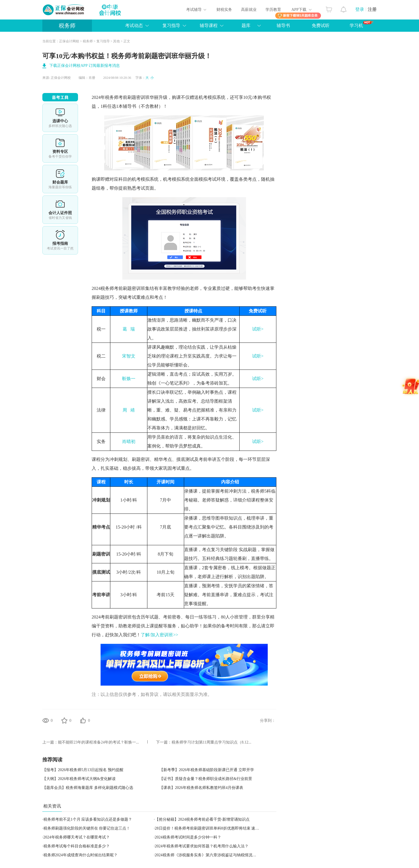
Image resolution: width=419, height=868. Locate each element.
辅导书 (283, 25)
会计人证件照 (60, 210)
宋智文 (129, 356)
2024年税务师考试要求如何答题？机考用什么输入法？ (202, 846)
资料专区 (60, 148)
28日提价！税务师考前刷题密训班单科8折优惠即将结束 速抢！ (209, 828)
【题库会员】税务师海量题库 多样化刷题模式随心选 (88, 788)
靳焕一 (129, 379)
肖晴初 (129, 442)
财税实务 (224, 10)
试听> (258, 329)
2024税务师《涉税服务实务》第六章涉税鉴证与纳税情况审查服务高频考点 (219, 855)
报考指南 (60, 240)
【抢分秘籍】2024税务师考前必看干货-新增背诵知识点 (202, 819)
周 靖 (129, 410)
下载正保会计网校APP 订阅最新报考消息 (85, 66)
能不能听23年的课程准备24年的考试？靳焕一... (98, 742)
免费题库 (60, 179)
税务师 (67, 26)
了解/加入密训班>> (159, 635)
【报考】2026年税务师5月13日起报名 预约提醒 (83, 770)
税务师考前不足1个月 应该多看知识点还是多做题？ (88, 819)
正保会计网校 (69, 41)
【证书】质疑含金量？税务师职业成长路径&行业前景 (206, 779)
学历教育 (273, 10)
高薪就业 (249, 10)
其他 (116, 41)
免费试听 (321, 25)
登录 (360, 9)
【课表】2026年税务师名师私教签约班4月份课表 (201, 788)
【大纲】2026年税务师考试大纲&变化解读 (79, 779)
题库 (246, 25)
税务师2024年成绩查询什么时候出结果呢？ (81, 855)
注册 (372, 9)
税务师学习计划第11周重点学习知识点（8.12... (211, 742)
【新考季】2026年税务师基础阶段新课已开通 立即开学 (207, 770)
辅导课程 (209, 25)
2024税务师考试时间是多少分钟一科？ (188, 837)
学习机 (361, 24)
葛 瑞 (129, 329)
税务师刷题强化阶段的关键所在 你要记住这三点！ (87, 828)
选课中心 (60, 118)
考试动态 (134, 25)
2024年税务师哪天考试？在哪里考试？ (77, 837)
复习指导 (171, 25)
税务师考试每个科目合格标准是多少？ (77, 846)
